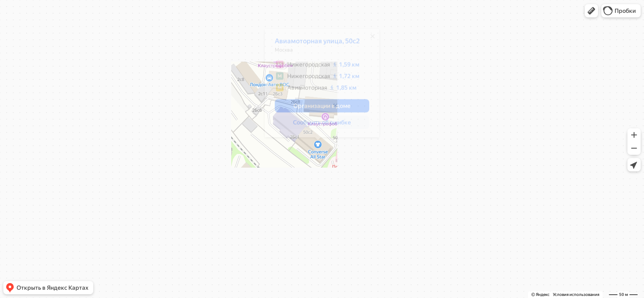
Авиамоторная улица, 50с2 (313, 44)
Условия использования (576, 294)
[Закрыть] (368, 39)
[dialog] (318, 86)
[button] (591, 11)
